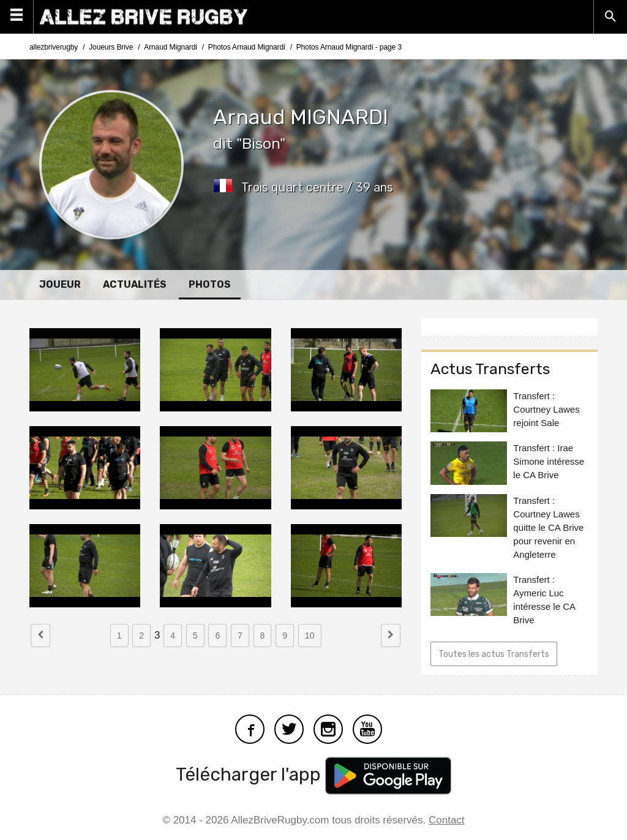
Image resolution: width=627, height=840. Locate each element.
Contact (447, 820)
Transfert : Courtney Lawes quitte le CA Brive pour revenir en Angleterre (548, 527)
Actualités (135, 284)
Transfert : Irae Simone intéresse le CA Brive (549, 461)
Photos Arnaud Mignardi (247, 47)
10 (310, 636)
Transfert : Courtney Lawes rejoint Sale (546, 409)
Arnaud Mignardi (171, 47)
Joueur (60, 284)
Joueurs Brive (111, 47)
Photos (210, 284)
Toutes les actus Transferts (494, 654)
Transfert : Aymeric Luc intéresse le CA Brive (544, 600)
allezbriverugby (54, 47)
